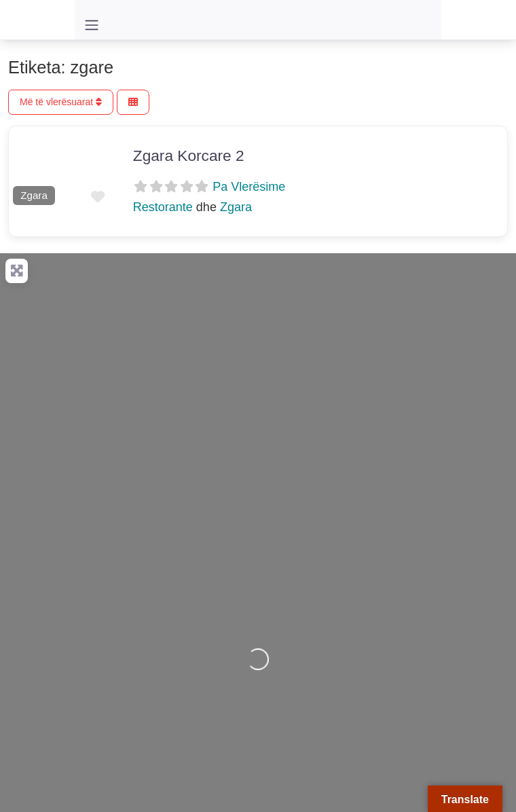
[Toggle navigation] (92, 25)
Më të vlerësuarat (61, 102)
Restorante (163, 207)
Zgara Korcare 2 (189, 155)
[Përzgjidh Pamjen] (133, 102)
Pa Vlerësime (249, 187)
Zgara (34, 195)
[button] (16, 168)
